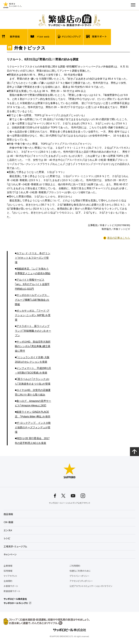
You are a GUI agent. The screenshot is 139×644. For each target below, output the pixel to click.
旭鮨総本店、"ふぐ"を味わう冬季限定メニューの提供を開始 (33, 271)
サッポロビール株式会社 (15, 599)
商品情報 (8, 514)
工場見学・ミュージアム (15, 546)
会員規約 (8, 581)
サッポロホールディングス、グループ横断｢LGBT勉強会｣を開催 (32, 300)
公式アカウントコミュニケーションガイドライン (91, 586)
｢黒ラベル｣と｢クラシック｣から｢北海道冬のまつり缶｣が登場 (33, 381)
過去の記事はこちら (119, 238)
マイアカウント (10, 576)
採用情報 (8, 571)
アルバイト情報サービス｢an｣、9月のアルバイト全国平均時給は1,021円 (32, 284)
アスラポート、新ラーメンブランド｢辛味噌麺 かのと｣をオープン (33, 331)
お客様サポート (11, 586)
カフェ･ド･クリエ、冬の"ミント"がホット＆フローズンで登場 (32, 258)
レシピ (7, 538)
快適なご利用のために (80, 571)
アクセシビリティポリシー (81, 581)
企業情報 (8, 566)
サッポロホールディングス (16, 603)
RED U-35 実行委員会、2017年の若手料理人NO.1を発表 (32, 441)
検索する (127, 5)
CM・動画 (8, 522)
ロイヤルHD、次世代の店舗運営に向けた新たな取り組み (33, 392)
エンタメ (8, 530)
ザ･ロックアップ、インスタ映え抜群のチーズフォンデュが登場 (33, 427)
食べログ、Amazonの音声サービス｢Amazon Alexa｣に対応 (33, 403)
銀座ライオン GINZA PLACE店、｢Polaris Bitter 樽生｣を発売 (32, 414)
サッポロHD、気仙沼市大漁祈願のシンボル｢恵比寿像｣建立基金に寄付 (33, 346)
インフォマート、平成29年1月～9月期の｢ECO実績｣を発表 (33, 370)
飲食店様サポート (12, 591)
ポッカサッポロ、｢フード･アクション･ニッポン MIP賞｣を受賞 (33, 315)
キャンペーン (10, 554)
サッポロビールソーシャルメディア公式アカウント (70, 503)
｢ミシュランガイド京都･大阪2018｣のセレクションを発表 (32, 360)
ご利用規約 (75, 566)
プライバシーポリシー (79, 576)
